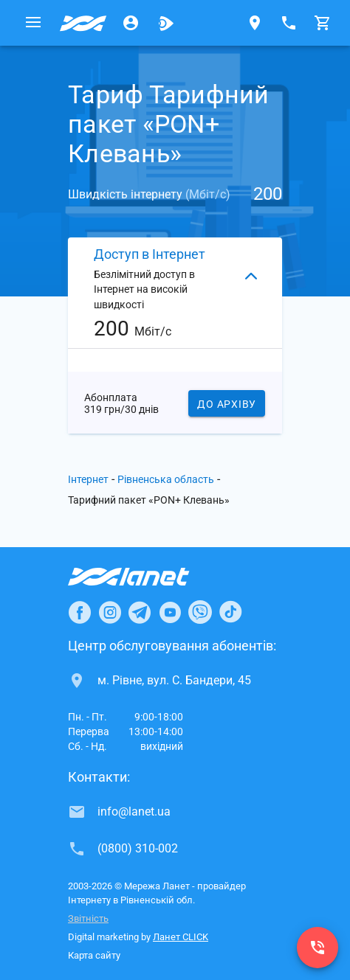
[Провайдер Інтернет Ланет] (146, 577)
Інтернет (88, 479)
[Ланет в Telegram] (140, 612)
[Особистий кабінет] (131, 23)
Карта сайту (94, 955)
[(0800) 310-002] (318, 948)
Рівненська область (166, 479)
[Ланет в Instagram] (110, 612)
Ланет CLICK (181, 937)
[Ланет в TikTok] (230, 612)
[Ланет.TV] (166, 23)
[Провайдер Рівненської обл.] (83, 23)
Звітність (88, 918)
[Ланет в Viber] (200, 612)
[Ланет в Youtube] (170, 612)
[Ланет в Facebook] (80, 612)
